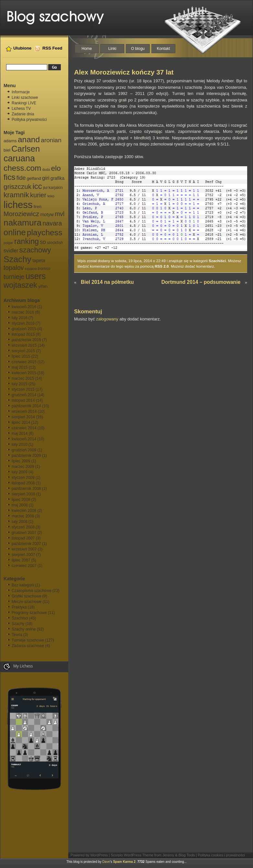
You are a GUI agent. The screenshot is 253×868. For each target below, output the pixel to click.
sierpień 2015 (23, 351)
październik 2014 (26, 406)
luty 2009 (20, 472)
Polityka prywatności (29, 120)
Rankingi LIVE (24, 103)
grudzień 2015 (24, 329)
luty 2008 (20, 522)
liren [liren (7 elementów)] (38, 207)
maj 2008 (20, 505)
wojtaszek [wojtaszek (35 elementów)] (20, 285)
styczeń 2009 (23, 478)
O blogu (138, 49)
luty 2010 (20, 445)
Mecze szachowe (27, 602)
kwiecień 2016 (24, 307)
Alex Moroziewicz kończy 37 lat (124, 72)
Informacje (21, 92)
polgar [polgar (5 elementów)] (8, 243)
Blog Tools (187, 855)
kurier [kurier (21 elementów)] (38, 195)
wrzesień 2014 (24, 411)
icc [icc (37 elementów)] (37, 186)
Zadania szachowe (28, 646)
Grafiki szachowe (26, 596)
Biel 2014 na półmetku (107, 282)
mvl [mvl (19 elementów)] (60, 214)
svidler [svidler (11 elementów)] (11, 251)
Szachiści (20, 618)
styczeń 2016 (23, 323)
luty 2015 (20, 384)
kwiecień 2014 (24, 439)
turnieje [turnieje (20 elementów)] (14, 277)
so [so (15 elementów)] (43, 242)
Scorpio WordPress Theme (132, 855)
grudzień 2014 (24, 395)
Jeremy (168, 855)
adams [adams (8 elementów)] (10, 141)
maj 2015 (20, 367)
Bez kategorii (23, 585)
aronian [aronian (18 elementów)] (51, 140)
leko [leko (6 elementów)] (51, 196)
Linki (112, 49)
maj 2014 (20, 434)
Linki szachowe (25, 98)
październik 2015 (26, 340)
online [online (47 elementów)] (15, 232)
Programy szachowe (29, 613)
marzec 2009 (23, 467)
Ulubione (22, 48)
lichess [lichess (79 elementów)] (18, 205)
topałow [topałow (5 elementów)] (31, 269)
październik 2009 (26, 456)
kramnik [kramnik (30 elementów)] (16, 195)
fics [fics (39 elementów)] (10, 177)
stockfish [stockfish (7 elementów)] (55, 243)
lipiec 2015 (21, 356)
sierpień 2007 (23, 555)
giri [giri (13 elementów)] (46, 178)
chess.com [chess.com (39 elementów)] (22, 168)
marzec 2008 (23, 516)
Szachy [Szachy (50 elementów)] (17, 259)
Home (87, 49)
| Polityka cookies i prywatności (220, 855)
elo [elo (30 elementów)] (56, 168)
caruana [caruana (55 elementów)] (19, 158)
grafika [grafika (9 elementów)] (57, 178)
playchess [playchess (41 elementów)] (45, 232)
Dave (106, 862)
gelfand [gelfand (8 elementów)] (34, 178)
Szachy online (24, 629)
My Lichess (18, 666)
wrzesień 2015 (24, 345)
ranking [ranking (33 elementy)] (27, 241)
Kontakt (164, 49)
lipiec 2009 (21, 461)
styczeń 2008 (23, 527)
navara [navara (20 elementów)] (52, 223)
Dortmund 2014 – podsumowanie (201, 282)
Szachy (18, 624)
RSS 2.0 (162, 266)
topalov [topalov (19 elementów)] (14, 268)
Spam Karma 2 (124, 862)
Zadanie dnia (23, 114)
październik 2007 (26, 544)
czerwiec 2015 (24, 362)
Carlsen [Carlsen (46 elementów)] (26, 149)
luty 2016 (20, 318)
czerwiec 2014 (24, 428)
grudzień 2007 (24, 533)
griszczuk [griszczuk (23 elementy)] (17, 186)
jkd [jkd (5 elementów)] (45, 188)
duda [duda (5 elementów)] (46, 169)
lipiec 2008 (21, 500)
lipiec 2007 (21, 560)
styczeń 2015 (23, 389)
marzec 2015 (23, 378)
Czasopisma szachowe (32, 591)
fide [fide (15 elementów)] (21, 178)
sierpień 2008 (23, 494)
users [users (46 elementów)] (36, 276)
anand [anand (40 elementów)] (29, 139)
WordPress (99, 855)
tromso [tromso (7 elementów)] (44, 269)
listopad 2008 (23, 483)
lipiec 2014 (21, 422)
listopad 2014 (23, 400)
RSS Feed (52, 48)
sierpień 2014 (23, 417)
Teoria (17, 635)
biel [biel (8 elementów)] (7, 150)
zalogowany (107, 319)
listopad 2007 (23, 538)
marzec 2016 (23, 312)
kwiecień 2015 (24, 373)
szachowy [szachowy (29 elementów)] (35, 250)
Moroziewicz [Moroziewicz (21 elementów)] (21, 214)
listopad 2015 (23, 334)
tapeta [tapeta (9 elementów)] (39, 260)
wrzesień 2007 (24, 549)
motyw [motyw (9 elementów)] (47, 214)
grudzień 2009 (24, 450)
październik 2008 (26, 489)
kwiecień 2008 (24, 511)
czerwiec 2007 (24, 566)
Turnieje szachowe (28, 640)
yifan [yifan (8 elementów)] (43, 286)
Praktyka (19, 607)
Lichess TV (21, 109)
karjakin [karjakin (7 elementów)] (56, 188)
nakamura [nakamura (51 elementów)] (22, 223)
